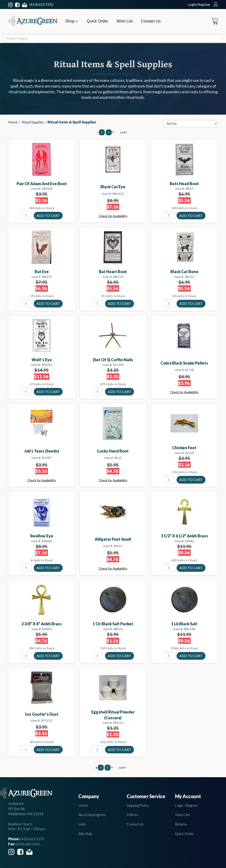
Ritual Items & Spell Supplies (72, 122)
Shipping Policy (138, 805)
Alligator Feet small (113, 539)
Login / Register (187, 805)
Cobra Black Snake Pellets (184, 363)
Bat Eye (42, 272)
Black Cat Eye (113, 187)
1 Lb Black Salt (184, 624)
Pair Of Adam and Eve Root (42, 184)
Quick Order (97, 21)
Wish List (125, 21)
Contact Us (151, 21)
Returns (181, 824)
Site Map (85, 834)
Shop (72, 21)
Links (82, 824)
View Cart (183, 815)
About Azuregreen (92, 815)
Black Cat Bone (184, 272)
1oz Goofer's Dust (42, 714)
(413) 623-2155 (41, 4)
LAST (124, 132)
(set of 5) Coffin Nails (113, 360)
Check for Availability (113, 216)
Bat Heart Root (113, 272)
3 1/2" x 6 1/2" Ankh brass (184, 536)
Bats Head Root (184, 184)
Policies (132, 815)
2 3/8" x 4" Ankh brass (42, 624)
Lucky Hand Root (113, 451)
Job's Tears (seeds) (42, 451)
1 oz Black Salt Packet (113, 624)
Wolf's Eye (42, 360)
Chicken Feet (184, 448)
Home (13, 122)
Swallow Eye (42, 536)
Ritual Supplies (33, 122)
